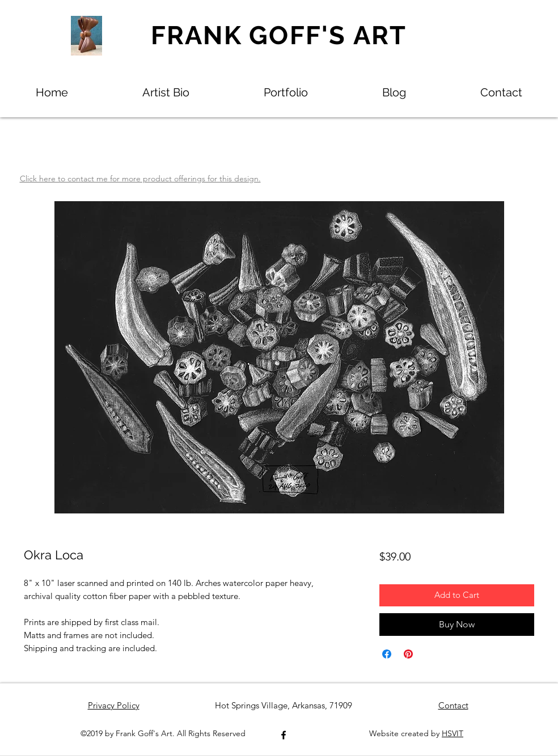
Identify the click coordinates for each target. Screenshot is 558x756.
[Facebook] (284, 735)
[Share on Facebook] (387, 654)
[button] (286, 92)
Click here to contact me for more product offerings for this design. (140, 179)
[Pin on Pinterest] (408, 654)
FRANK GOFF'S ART (279, 35)
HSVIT (453, 733)
